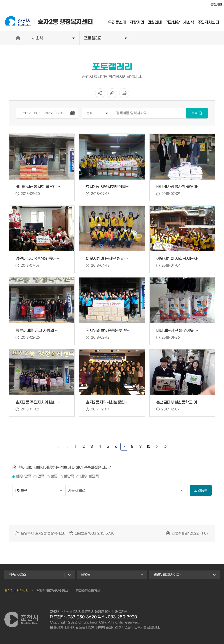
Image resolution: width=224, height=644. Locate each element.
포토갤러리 (93, 38)
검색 (194, 113)
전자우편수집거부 (88, 591)
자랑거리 (140, 21)
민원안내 (157, 21)
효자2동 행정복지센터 (46, 20)
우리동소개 (120, 21)
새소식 (191, 21)
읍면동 (86, 575)
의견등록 (201, 491)
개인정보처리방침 (16, 591)
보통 (54, 476)
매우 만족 (24, 476)
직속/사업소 (17, 575)
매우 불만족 (90, 476)
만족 (41, 476)
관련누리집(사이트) (167, 575)
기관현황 (175, 21)
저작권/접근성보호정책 (52, 591)
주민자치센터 (211, 21)
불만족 (69, 476)
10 (148, 446)
